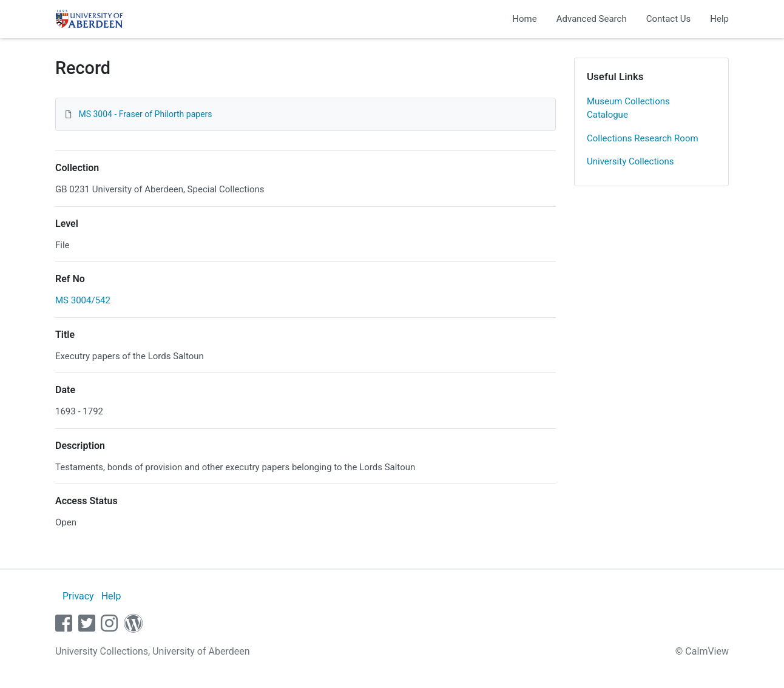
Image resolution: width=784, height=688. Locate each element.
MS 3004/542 (83, 300)
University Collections (630, 161)
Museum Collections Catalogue (628, 108)
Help (719, 19)
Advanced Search (592, 19)
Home (524, 19)
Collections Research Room (643, 138)
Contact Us (669, 19)
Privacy (78, 596)
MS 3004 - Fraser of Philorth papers (145, 114)
